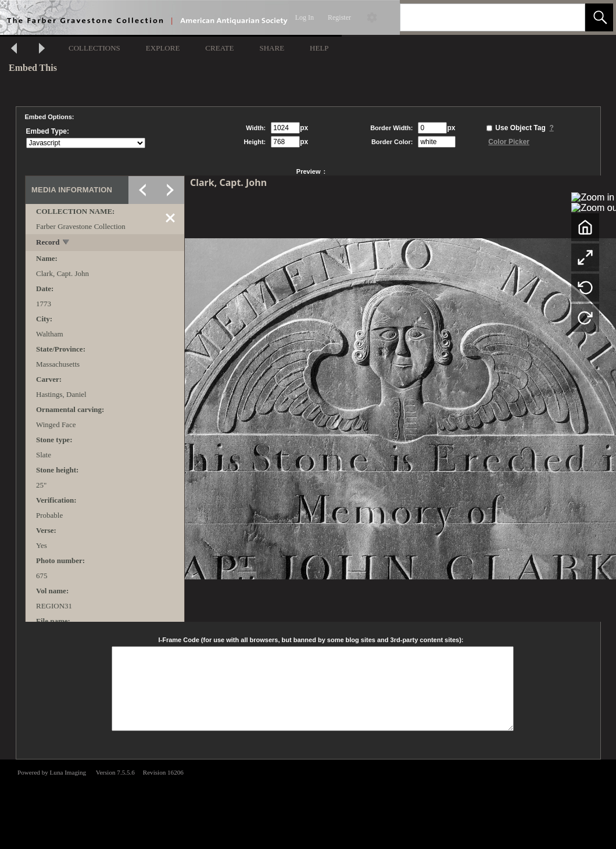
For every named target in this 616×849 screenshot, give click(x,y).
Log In (305, 17)
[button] (599, 17)
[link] (567, 17)
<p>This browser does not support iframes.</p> (308, 803)
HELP (319, 48)
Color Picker (509, 142)
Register (339, 17)
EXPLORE (163, 48)
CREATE (219, 48)
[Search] (479, 17)
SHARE (272, 48)
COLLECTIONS (94, 48)
